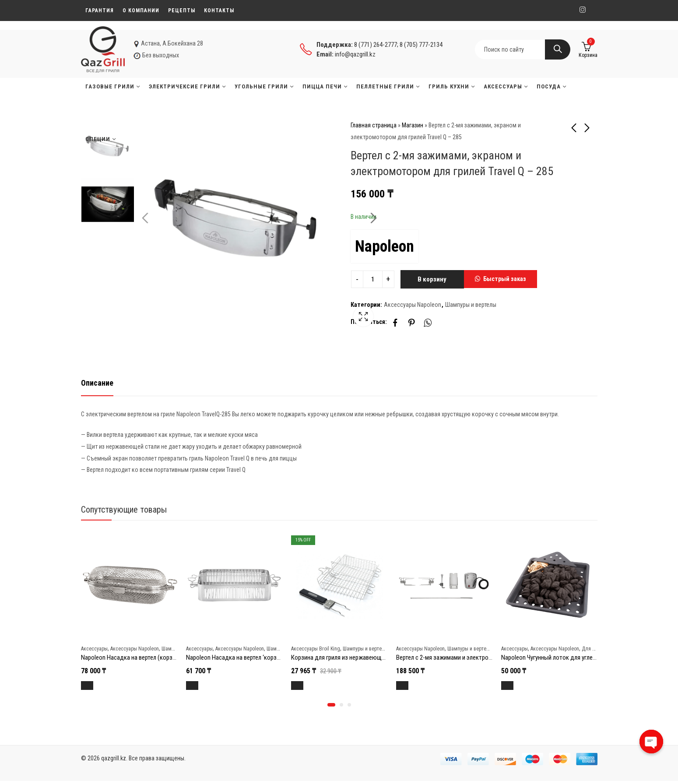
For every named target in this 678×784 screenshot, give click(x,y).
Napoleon (385, 246)
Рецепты (182, 11)
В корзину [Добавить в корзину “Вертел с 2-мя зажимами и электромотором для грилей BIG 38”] (413, 686)
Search (558, 49)
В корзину (432, 279)
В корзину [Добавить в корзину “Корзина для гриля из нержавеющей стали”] (307, 686)
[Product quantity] (373, 279)
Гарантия (100, 11)
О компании (141, 11)
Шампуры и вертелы (471, 305)
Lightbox (320, 321)
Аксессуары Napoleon (413, 305)
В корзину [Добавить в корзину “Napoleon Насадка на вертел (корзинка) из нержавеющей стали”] (97, 686)
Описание (97, 383)
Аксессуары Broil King (316, 649)
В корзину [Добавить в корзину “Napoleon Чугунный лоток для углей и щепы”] (518, 686)
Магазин (413, 125)
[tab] (97, 383)
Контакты (219, 11)
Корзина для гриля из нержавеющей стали (348, 657)
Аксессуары (94, 649)
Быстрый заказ (505, 279)
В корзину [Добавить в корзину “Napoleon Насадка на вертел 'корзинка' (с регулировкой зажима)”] (202, 686)
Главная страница (374, 125)
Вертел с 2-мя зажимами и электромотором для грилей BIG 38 (478, 657)
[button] (501, 279)
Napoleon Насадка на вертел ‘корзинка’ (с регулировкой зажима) (272, 657)
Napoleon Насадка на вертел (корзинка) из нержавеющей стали (166, 657)
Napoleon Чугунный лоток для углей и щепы (559, 657)
